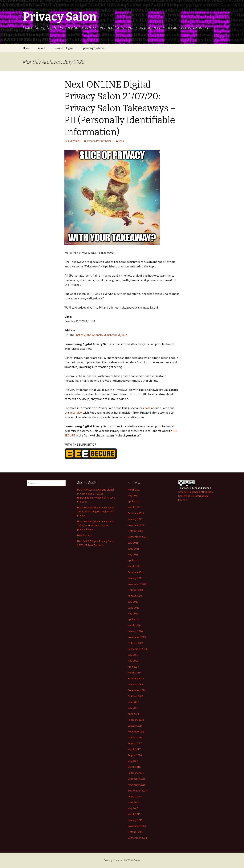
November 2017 (137, 732)
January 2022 (135, 519)
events (91, 141)
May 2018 (133, 708)
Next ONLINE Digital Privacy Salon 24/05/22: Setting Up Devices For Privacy (96, 511)
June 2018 (133, 702)
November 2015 (137, 785)
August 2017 (135, 743)
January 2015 (135, 820)
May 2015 (133, 808)
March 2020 (134, 625)
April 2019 (133, 667)
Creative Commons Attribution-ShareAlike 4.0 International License (196, 496)
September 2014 (137, 838)
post (148, 408)
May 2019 (133, 661)
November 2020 (137, 584)
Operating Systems (93, 48)
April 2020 (133, 619)
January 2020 (135, 631)
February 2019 (136, 678)
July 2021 (133, 543)
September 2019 (137, 649)
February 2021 (136, 572)
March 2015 (134, 814)
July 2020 (133, 602)
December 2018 (137, 690)
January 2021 (135, 578)
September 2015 (137, 791)
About (42, 48)
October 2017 (136, 737)
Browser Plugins (63, 48)
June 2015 (133, 802)
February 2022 (136, 513)
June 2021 (133, 549)
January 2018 (135, 726)
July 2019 (133, 655)
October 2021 (136, 531)
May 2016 (133, 761)
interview (76, 412)
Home (26, 48)
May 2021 (133, 554)
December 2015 (137, 779)
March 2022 (134, 507)
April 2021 (133, 560)
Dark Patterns (85, 535)
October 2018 (136, 696)
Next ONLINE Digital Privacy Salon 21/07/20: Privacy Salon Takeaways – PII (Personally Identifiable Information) (120, 108)
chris (121, 141)
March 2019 (134, 673)
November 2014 (137, 826)
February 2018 (136, 720)
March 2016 (134, 767)
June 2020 (133, 608)
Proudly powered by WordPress (122, 860)
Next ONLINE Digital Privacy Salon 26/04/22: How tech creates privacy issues (96, 525)
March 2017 (134, 749)
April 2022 (133, 501)
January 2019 (135, 684)
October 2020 (136, 590)
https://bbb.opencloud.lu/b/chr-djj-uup (102, 335)
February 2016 (136, 773)
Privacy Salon (104, 141)
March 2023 (134, 490)
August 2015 (135, 796)
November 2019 (137, 637)
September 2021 (137, 537)
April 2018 (133, 714)
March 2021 (134, 566)
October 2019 (136, 643)
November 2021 (137, 525)
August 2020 (135, 596)
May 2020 (133, 614)
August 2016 (135, 755)
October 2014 (136, 832)
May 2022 (133, 495)
